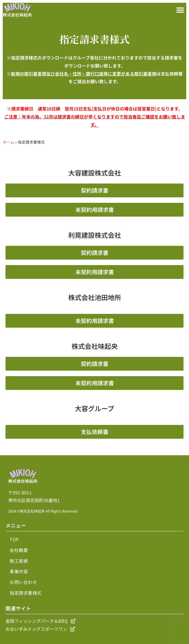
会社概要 (19, 550)
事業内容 (19, 571)
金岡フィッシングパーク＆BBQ (40, 621)
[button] (180, 10)
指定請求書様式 (26, 593)
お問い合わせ (23, 582)
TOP (14, 539)
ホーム (9, 142)
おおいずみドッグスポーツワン (40, 629)
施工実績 (19, 561)
